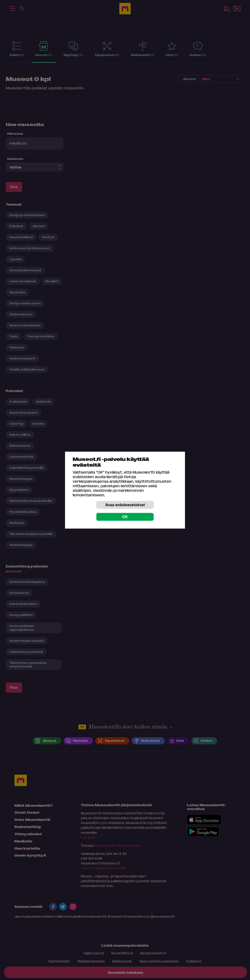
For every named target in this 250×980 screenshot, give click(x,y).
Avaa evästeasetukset (125, 505)
